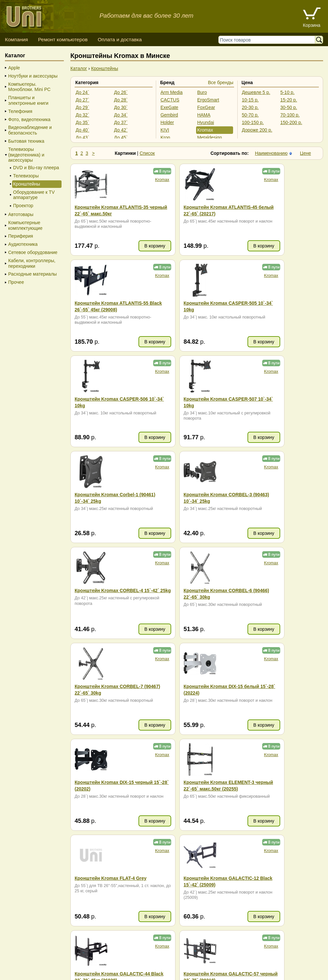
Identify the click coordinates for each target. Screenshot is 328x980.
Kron (165, 137)
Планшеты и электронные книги (28, 100)
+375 (185, 879)
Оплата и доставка (120, 39)
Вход (39, 973)
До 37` (121, 122)
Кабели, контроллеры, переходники (32, 263)
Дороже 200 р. (257, 130)
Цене (305, 153)
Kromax (205, 130)
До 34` (121, 115)
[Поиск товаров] (268, 40)
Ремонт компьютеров (63, 39)
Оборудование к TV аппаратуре (34, 195)
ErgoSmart (208, 100)
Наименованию (271, 153)
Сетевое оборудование (33, 252)
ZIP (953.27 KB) (272, 883)
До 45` (121, 137)
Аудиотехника (23, 244)
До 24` (82, 92)
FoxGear (206, 107)
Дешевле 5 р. (256, 92)
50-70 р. (250, 115)
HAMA (204, 115)
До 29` (82, 107)
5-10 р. (287, 92)
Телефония (20, 111)
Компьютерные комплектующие (25, 225)
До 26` (121, 92)
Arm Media (172, 92)
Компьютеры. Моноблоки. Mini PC (29, 87)
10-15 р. (250, 100)
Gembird (169, 115)
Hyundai (205, 122)
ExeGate (169, 107)
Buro (202, 92)
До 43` (82, 137)
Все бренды (221, 82)
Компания (16, 39)
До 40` (82, 130)
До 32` (82, 115)
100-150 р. (253, 122)
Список (147, 153)
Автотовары (21, 214)
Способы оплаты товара (57, 960)
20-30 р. (250, 107)
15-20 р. (289, 100)
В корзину (131, 246)
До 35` (82, 122)
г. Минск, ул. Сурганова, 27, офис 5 (279, 967)
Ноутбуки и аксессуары (33, 76)
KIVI (165, 130)
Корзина (311, 25)
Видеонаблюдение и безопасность (30, 130)
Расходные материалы (32, 274)
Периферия (21, 236)
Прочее (16, 282)
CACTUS (170, 100)
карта (103, 890)
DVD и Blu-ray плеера (36, 168)
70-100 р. (290, 115)
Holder (167, 122)
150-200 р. (291, 122)
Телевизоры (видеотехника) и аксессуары (26, 155)
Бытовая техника (26, 141)
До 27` (82, 100)
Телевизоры (26, 176)
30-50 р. (289, 107)
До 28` (121, 100)
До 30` (121, 107)
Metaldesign (210, 137)
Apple (14, 68)
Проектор (23, 206)
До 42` (121, 130)
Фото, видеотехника (29, 119)
